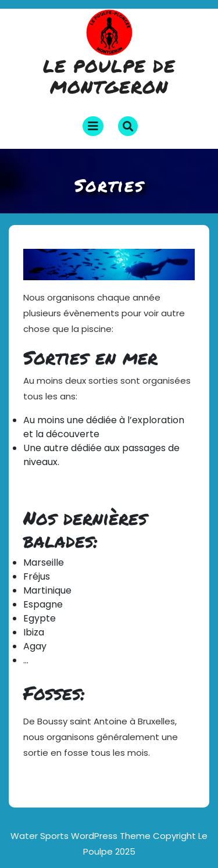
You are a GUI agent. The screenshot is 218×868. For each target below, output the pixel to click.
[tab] (93, 126)
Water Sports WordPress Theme (82, 836)
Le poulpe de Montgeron (109, 76)
